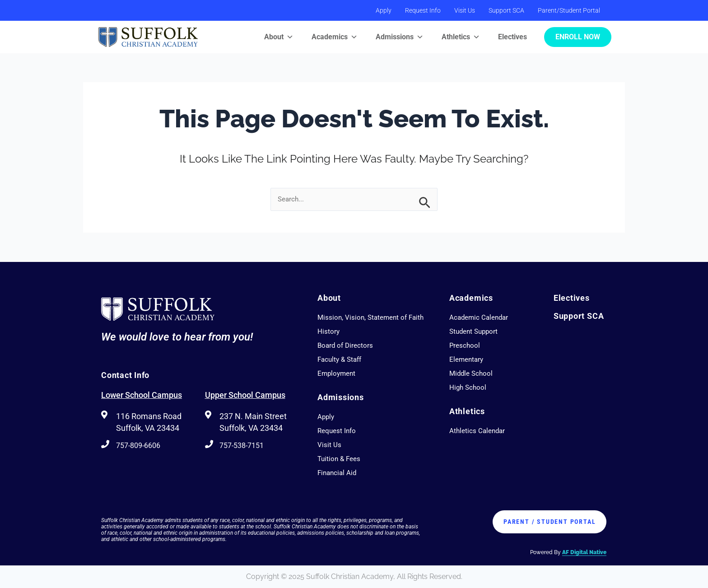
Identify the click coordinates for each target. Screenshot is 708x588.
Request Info (423, 10)
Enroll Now (578, 37)
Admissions (400, 37)
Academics (335, 37)
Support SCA (506, 10)
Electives (512, 37)
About (279, 37)
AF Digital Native (584, 552)
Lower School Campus (142, 395)
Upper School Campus (245, 395)
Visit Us (465, 10)
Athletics (461, 37)
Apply (384, 10)
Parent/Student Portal (569, 10)
